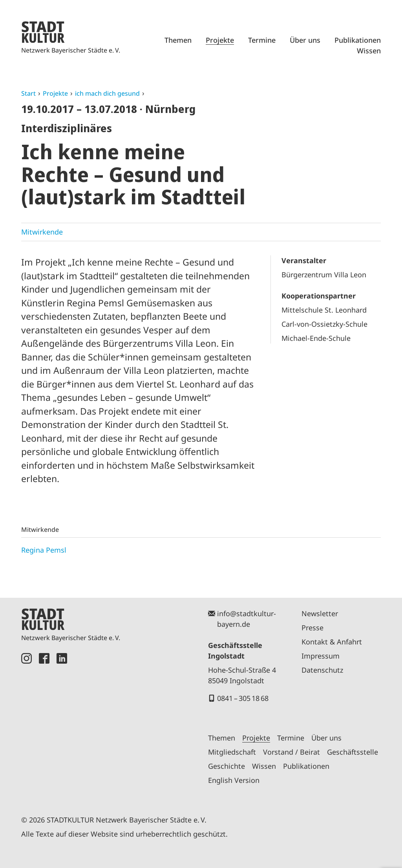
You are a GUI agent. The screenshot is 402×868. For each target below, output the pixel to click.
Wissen (369, 51)
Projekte (220, 40)
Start (28, 93)
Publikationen (358, 40)
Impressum (321, 656)
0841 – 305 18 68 (243, 698)
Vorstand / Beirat (291, 752)
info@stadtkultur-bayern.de (247, 619)
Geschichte (227, 766)
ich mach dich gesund (107, 93)
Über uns (305, 40)
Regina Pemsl (44, 550)
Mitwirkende (42, 232)
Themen (178, 40)
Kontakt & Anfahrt (332, 642)
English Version (234, 780)
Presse (312, 628)
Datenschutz (322, 670)
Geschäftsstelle (353, 752)
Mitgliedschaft (232, 752)
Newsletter (320, 613)
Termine (262, 40)
